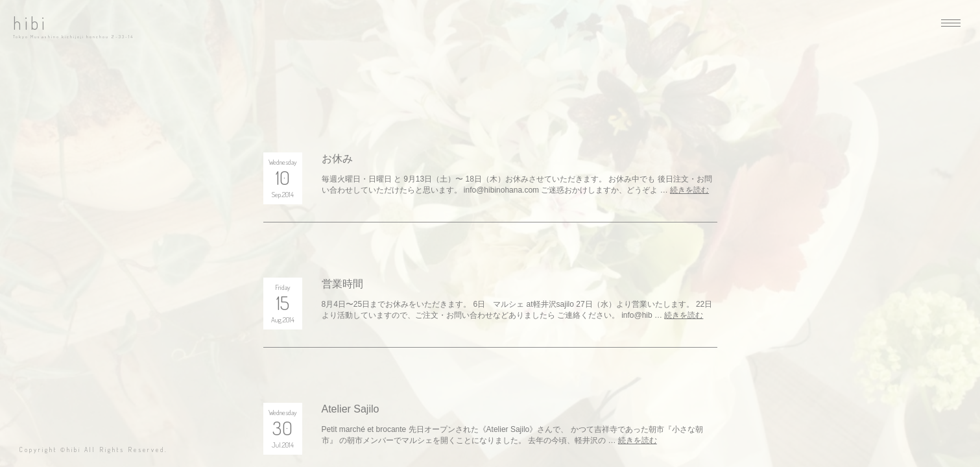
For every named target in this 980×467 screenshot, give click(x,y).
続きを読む (689, 190)
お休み (337, 159)
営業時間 (342, 284)
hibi (30, 23)
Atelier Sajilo (351, 409)
